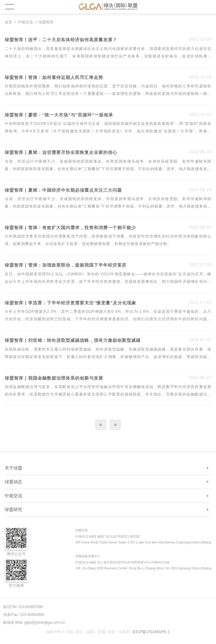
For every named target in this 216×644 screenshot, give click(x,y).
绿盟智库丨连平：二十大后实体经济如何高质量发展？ (61, 40)
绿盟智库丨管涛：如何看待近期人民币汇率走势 (54, 78)
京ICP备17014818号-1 (151, 632)
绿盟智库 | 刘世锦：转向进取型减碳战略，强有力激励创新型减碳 (73, 340)
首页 (8, 22)
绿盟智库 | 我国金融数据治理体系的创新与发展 (54, 378)
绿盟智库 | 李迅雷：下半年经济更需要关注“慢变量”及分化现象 (70, 303)
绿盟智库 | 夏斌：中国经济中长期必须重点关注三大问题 (63, 190)
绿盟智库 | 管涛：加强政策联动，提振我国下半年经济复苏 (66, 265)
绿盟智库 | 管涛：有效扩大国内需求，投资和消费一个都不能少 (70, 228)
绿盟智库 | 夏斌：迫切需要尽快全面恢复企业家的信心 (61, 152)
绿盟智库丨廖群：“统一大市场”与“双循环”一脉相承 (59, 115)
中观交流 (25, 22)
